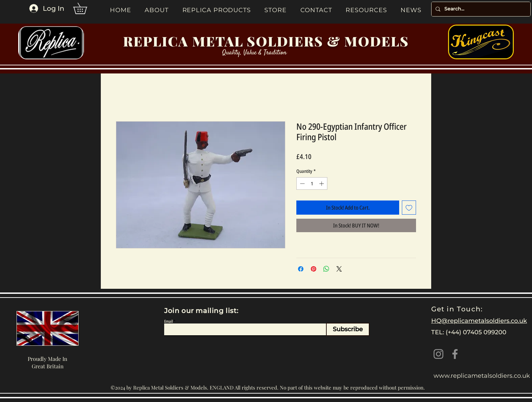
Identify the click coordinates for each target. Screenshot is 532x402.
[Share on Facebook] (301, 269)
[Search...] (480, 9)
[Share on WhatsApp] (326, 269)
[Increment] (322, 183)
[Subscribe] (348, 329)
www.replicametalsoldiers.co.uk (482, 376)
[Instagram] (438, 354)
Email (169, 321)
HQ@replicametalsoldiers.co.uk (479, 321)
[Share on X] (339, 269)
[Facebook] (455, 354)
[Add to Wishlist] (409, 208)
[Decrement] (302, 183)
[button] (85, 8)
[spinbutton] (312, 183)
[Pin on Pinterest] (314, 269)
